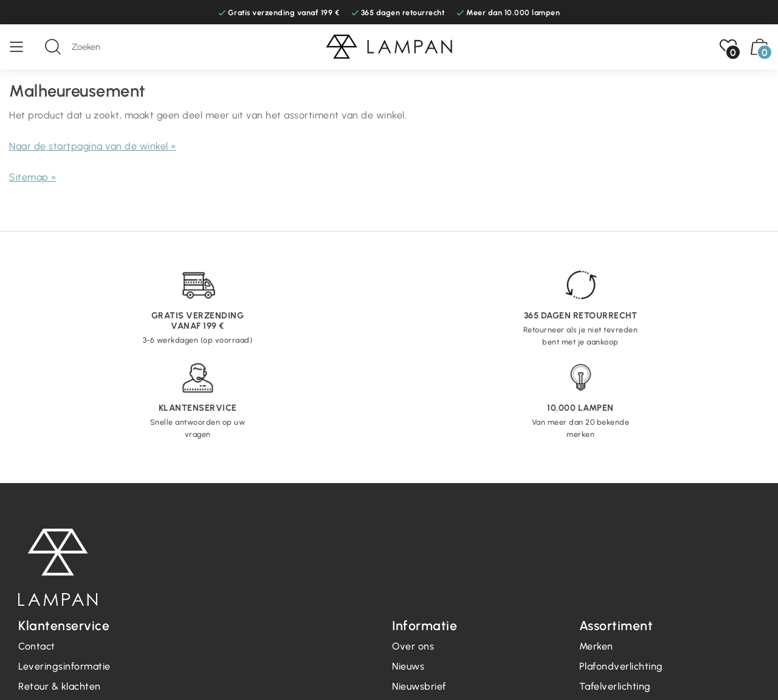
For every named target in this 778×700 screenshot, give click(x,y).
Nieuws (408, 666)
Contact (37, 646)
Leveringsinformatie (64, 666)
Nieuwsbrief (419, 686)
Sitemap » (33, 177)
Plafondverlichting (621, 666)
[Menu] (22, 47)
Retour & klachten (60, 686)
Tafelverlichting (615, 686)
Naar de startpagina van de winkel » (93, 146)
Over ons (413, 646)
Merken (596, 646)
